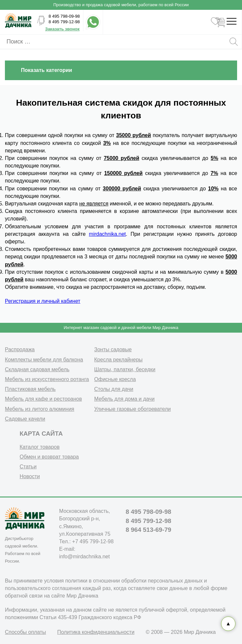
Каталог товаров (40, 447)
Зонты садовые (113, 349)
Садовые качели (25, 419)
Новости (30, 476)
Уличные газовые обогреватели (132, 409)
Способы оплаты (26, 632)
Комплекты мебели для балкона (44, 360)
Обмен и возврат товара (49, 457)
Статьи (28, 467)
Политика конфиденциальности (96, 632)
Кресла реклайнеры (118, 360)
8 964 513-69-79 (148, 530)
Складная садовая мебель (37, 369)
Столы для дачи (114, 389)
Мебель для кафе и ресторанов (43, 399)
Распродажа (20, 349)
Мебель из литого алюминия (40, 409)
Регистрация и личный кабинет (43, 301)
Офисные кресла (115, 379)
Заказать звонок (62, 29)
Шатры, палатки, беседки (125, 369)
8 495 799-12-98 (64, 22)
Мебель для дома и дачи (124, 399)
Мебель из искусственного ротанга (47, 379)
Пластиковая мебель (30, 389)
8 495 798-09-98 (64, 16)
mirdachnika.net (107, 234)
